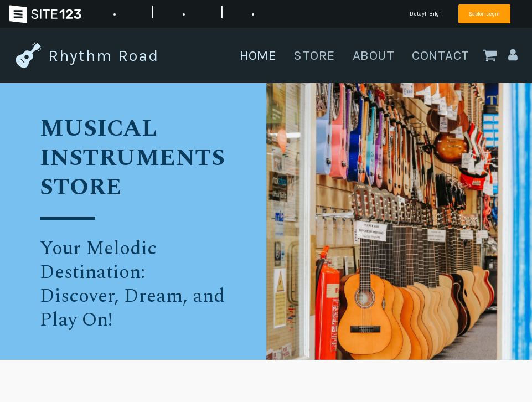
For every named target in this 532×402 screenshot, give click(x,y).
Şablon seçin (484, 14)
